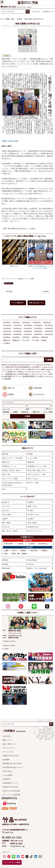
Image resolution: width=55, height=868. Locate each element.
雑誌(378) (7, 340)
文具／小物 (6, 474)
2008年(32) (38, 331)
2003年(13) (38, 334)
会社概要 (6, 760)
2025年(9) (16, 322)
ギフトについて (8, 752)
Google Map (8, 832)
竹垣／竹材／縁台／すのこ (37, 470)
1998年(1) (35, 337)
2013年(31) (38, 328)
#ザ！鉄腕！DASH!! (44, 369)
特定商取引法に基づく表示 (12, 763)
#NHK (12, 367)
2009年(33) (28, 331)
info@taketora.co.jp (15, 635)
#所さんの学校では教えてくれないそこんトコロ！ (30, 374)
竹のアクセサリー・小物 (36, 474)
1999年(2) (26, 337)
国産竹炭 (5, 454)
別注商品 (5, 564)
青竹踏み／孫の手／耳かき (11, 470)
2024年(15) (26, 322)
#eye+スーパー (30, 365)
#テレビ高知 (17, 372)
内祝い (6, 554)
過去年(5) (45, 337)
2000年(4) (16, 337)
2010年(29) (18, 331)
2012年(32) (49, 328)
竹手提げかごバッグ (9, 466)
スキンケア (6, 506)
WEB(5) (44, 340)
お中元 (15, 550)
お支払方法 (7, 736)
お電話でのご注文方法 (11, 787)
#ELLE (22, 365)
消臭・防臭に (33, 523)
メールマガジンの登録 (12, 862)
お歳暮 (6, 550)
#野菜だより (34, 376)
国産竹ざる (6, 462)
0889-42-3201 (10, 7)
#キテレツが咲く (14, 369)
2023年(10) (37, 322)
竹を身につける (33, 514)
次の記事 (46, 292)
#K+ (45, 365)
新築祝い (45, 550)
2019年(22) (28, 325)
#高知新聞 (7, 379)
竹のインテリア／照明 (10, 479)
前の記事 (9, 292)
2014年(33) (28, 328)
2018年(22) (38, 325)
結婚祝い (24, 550)
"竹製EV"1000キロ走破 (10, 141)
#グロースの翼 (26, 369)
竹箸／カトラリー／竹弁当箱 (12, 458)
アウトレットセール (35, 531)
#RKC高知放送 (23, 367)
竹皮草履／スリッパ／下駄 (37, 466)
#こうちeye (43, 367)
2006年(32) (7, 334)
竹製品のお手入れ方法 (11, 756)
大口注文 (31, 564)
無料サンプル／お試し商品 (37, 568)
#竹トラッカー (17, 376)
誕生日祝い (34, 550)
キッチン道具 (33, 458)
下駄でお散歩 (7, 514)
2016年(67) (7, 328)
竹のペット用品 (33, 483)
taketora (21, 279)
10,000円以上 (43, 544)
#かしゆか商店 (34, 367)
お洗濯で (31, 519)
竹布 (3, 489)
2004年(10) (28, 334)
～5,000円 (20, 544)
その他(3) (6, 343)
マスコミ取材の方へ (18, 303)
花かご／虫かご (33, 479)
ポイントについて (9, 748)
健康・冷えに (33, 506)
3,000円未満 (8, 544)
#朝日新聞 (8, 376)
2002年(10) (49, 334)
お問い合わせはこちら (36, 303)
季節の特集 (6, 568)
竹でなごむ (6, 527)
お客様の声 (7, 779)
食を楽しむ (6, 502)
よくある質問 (7, 775)
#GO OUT (40, 365)
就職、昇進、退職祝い (20, 554)
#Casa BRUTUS (14, 365)
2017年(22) (49, 325)
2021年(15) (7, 325)
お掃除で (5, 519)
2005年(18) (18, 334)
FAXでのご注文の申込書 (11, 791)
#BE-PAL (5, 365)
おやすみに (6, 510)
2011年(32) (7, 331)
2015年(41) (18, 328)
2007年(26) (49, 331)
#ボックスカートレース (39, 372)
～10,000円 (31, 544)
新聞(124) (16, 340)
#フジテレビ (26, 372)
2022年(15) (47, 322)
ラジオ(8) (35, 340)
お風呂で (31, 502)
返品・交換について (10, 744)
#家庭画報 (9, 374)
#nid (16, 367)
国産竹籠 (31, 462)
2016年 (32, 279)
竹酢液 (30, 454)
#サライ (34, 369)
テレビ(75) (26, 340)
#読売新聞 (26, 376)
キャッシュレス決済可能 (11, 795)
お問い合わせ (36, 12)
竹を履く (31, 510)
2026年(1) (7, 322)
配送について (7, 740)
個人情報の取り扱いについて (13, 767)
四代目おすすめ (33, 527)
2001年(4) (7, 337)
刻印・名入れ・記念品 (10, 531)
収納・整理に (7, 523)
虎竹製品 (5, 560)
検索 (28, 416)
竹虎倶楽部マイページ (11, 783)
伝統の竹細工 (33, 560)
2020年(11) (18, 325)
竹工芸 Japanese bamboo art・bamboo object (13, 484)
